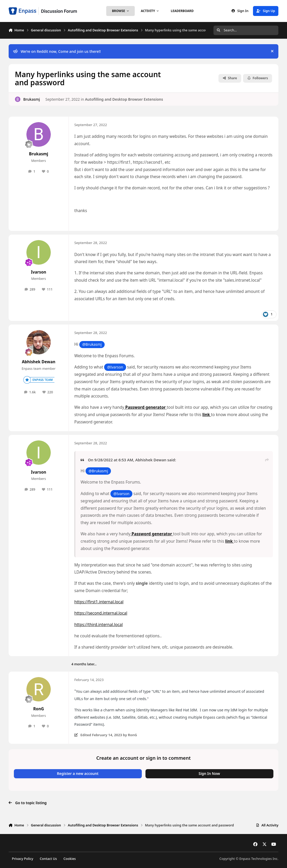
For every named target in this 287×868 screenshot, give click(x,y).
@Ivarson (115, 367)
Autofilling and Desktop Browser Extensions (124, 99)
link (207, 415)
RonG (39, 709)
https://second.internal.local (101, 613)
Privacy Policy (23, 859)
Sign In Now (209, 773)
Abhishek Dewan (38, 362)
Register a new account (78, 773)
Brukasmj (32, 99)
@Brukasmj (92, 344)
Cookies (70, 859)
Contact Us (48, 859)
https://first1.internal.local (99, 602)
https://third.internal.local (99, 625)
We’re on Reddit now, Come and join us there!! (57, 51)
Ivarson (38, 272)
